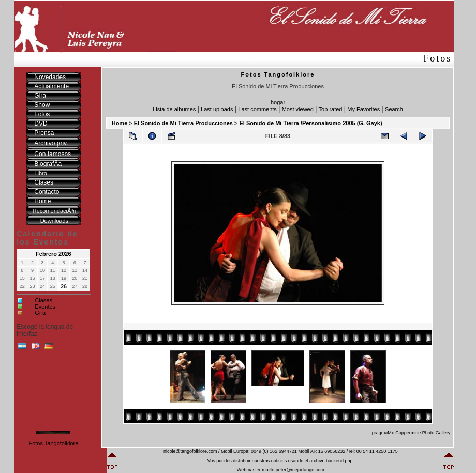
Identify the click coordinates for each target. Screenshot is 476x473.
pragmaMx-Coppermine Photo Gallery (411, 433)
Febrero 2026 (53, 254)
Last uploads (217, 109)
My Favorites (363, 109)
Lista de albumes (174, 109)
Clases (43, 300)
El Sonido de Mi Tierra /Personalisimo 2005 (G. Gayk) (310, 123)
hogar (278, 102)
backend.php (339, 461)
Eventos (45, 307)
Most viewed (298, 109)
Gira (40, 313)
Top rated (331, 109)
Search (394, 109)
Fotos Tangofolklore (53, 443)
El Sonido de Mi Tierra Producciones (183, 123)
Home (120, 123)
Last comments (257, 109)
